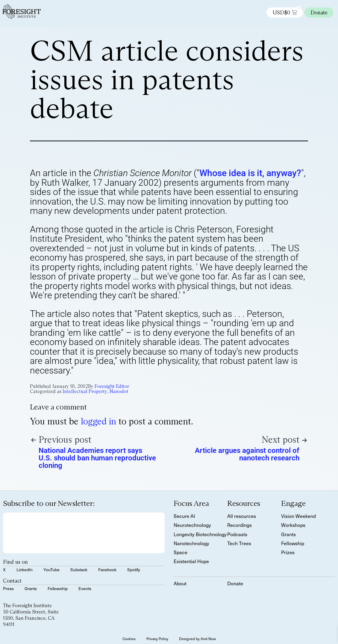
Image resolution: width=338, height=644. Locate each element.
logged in (98, 421)
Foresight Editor (112, 386)
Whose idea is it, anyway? (250, 173)
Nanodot (119, 391)
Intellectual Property (85, 391)
